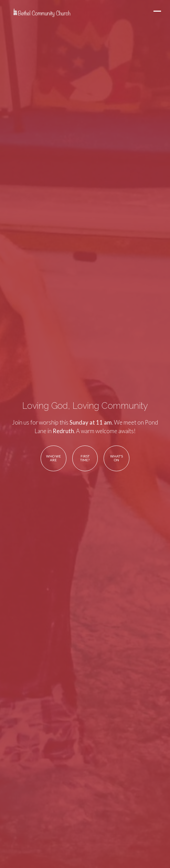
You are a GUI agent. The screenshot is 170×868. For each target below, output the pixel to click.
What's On (116, 458)
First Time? (85, 458)
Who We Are (54, 458)
